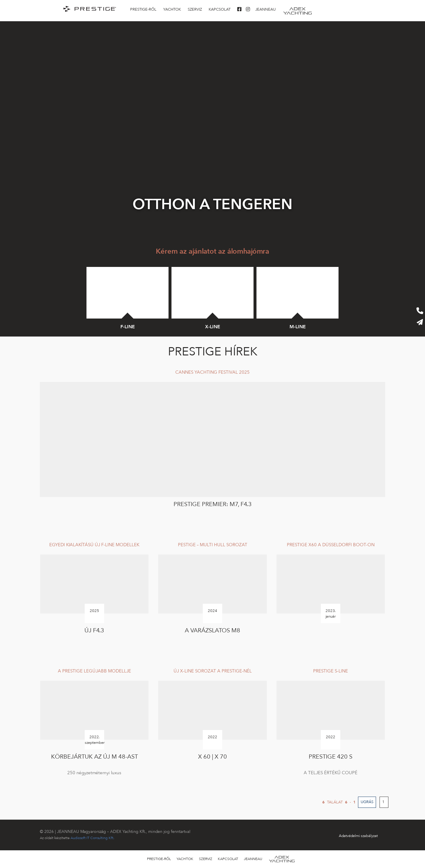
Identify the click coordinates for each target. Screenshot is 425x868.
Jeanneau (265, 9)
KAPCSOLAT (220, 9)
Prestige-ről (143, 9)
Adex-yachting (297, 9)
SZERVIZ (195, 9)
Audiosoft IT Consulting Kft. (92, 838)
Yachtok (172, 9)
